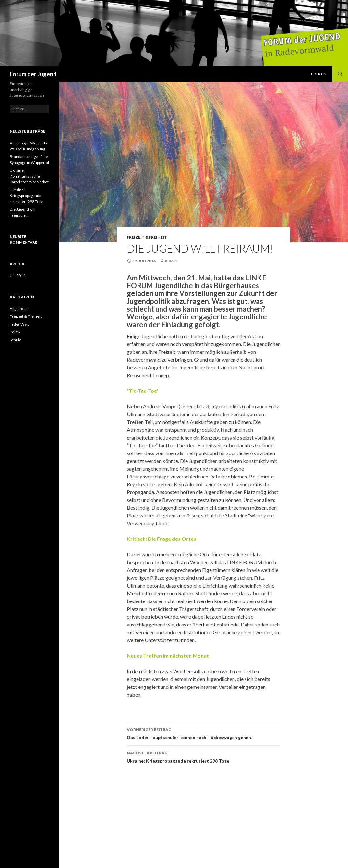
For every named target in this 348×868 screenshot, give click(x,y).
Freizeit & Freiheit (147, 237)
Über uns (320, 74)
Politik (15, 332)
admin (171, 261)
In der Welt (19, 324)
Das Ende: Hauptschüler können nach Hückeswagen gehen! (204, 733)
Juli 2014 (18, 275)
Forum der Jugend (33, 74)
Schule (16, 340)
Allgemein (19, 309)
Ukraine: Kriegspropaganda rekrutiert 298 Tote (204, 756)
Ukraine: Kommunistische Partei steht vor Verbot (29, 176)
